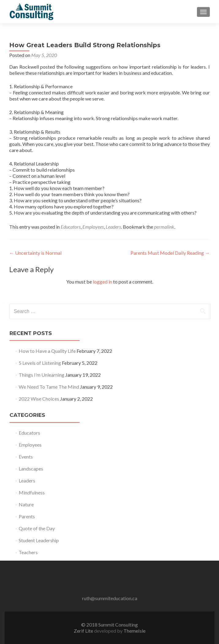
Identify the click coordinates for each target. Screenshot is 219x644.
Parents (27, 516)
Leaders (113, 227)
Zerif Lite (84, 631)
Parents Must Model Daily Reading (170, 253)
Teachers (28, 552)
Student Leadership (39, 540)
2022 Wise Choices (39, 399)
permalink (164, 227)
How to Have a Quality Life (47, 351)
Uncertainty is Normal (35, 253)
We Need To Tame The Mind (49, 387)
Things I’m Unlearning (42, 375)
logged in (102, 282)
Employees (93, 227)
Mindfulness (32, 492)
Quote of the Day (37, 528)
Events (26, 457)
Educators (71, 227)
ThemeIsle (134, 631)
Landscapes (31, 469)
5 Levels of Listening (40, 363)
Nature (26, 504)
